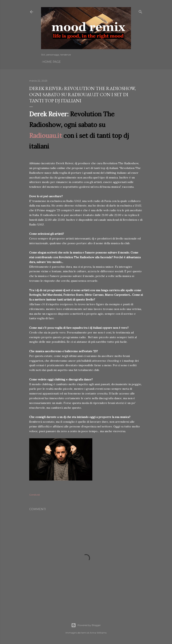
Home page (52, 62)
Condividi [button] (35, 495)
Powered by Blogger (86, 625)
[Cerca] (140, 11)
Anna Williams (98, 633)
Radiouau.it (46, 136)
